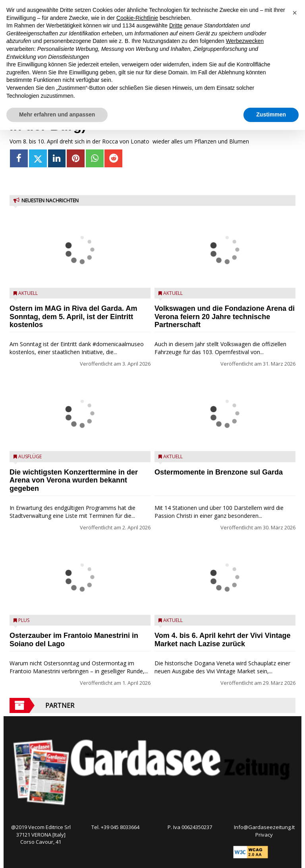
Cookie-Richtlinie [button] (137, 18)
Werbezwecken (245, 41)
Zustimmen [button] (271, 114)
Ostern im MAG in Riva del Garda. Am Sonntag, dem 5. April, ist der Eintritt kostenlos (73, 317)
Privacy (264, 835)
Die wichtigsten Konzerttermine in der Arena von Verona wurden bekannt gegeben (74, 480)
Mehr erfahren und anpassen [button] (57, 114)
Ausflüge (30, 456)
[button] (295, 13)
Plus (24, 620)
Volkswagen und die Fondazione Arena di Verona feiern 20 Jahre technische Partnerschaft (225, 317)
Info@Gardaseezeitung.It (264, 827)
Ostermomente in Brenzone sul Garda (219, 472)
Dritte (176, 25)
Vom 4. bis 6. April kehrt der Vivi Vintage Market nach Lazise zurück (222, 640)
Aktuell (28, 293)
